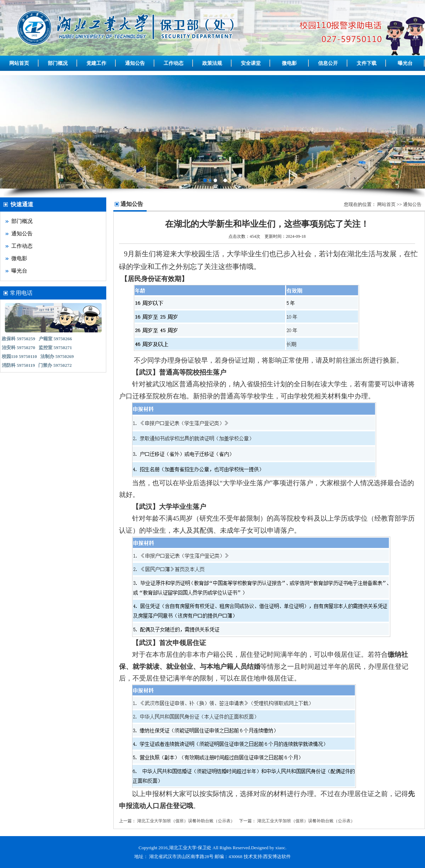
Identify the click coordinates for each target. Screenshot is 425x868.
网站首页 (19, 63)
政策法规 (212, 63)
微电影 (289, 63)
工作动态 (174, 63)
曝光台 (405, 63)
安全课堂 (251, 63)
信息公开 (328, 63)
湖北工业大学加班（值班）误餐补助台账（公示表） (186, 821)
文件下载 (367, 63)
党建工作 (96, 63)
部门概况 (58, 63)
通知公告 (135, 63)
